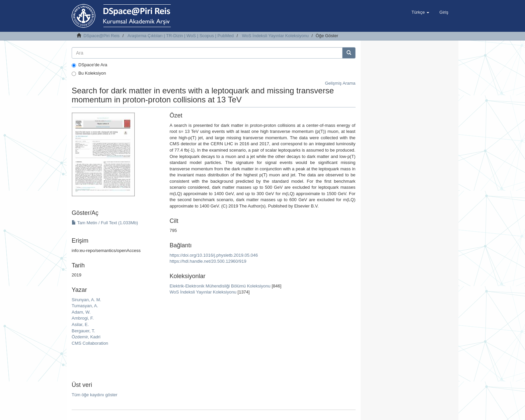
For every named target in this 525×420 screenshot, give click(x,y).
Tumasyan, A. (85, 306)
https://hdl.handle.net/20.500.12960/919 (208, 261)
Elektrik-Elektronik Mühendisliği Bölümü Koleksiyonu (220, 286)
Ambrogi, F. (83, 318)
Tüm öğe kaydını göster (95, 395)
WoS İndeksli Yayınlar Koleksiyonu (275, 36)
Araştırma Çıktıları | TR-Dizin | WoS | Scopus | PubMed (181, 36)
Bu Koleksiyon (89, 73)
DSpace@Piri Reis (101, 36)
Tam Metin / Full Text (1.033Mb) (105, 223)
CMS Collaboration (90, 343)
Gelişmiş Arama (340, 83)
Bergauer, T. (83, 331)
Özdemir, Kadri (86, 337)
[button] (420, 12)
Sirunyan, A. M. (86, 300)
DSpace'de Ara (89, 65)
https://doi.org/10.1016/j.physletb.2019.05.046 (214, 255)
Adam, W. (81, 312)
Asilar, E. (80, 324)
